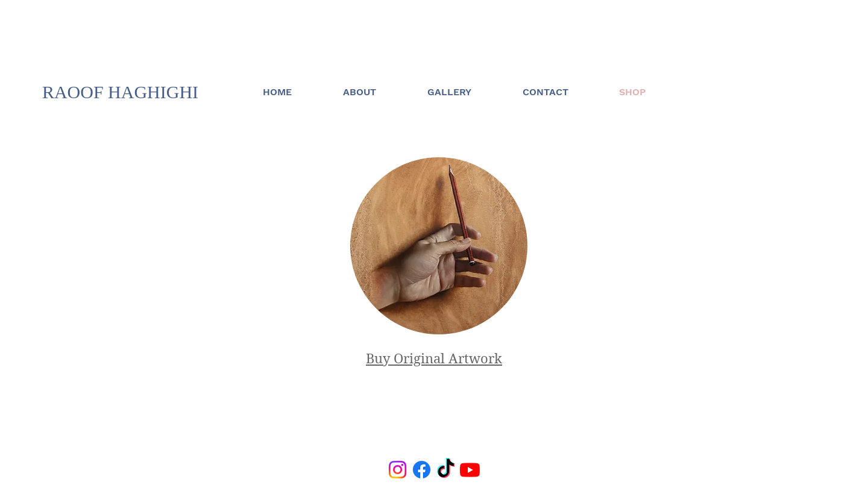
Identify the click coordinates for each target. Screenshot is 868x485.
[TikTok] (446, 470)
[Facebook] (422, 470)
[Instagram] (398, 470)
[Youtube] (470, 470)
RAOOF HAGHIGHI (120, 92)
